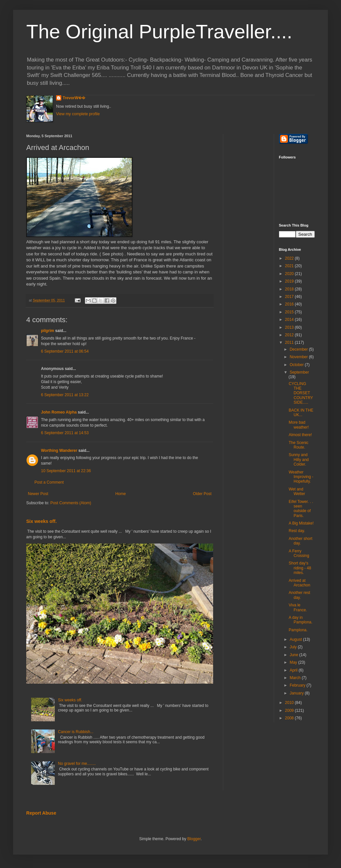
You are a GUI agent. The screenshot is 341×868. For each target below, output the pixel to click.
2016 (290, 304)
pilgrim (48, 331)
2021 (290, 266)
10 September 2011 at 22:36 (66, 471)
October (297, 365)
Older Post (202, 494)
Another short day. (300, 541)
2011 (290, 342)
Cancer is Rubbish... (76, 732)
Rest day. (297, 531)
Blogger (194, 839)
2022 (290, 258)
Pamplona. (298, 630)
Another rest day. (299, 595)
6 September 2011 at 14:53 (65, 433)
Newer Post (38, 494)
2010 (290, 703)
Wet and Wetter (297, 491)
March (296, 678)
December (299, 349)
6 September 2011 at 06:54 (65, 351)
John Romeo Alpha (59, 412)
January (297, 693)
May (294, 662)
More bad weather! (299, 425)
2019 (290, 281)
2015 (290, 312)
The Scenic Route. (298, 445)
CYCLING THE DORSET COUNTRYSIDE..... (301, 393)
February (298, 685)
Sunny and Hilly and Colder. (299, 460)
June (294, 655)
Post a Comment (49, 482)
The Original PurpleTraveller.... (159, 32)
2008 (290, 718)
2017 (290, 297)
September (299, 372)
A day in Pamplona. (300, 620)
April (294, 670)
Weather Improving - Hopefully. (301, 477)
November (299, 357)
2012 (290, 335)
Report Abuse (41, 813)
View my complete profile (78, 114)
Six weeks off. (41, 521)
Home (121, 494)
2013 (290, 327)
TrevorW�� (74, 98)
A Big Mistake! (301, 523)
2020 (290, 274)
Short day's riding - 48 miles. (300, 568)
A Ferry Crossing (299, 553)
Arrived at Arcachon (299, 583)
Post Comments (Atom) (71, 503)
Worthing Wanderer (59, 451)
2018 (290, 289)
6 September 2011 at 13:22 (65, 395)
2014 (290, 320)
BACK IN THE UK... (301, 413)
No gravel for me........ (77, 764)
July (294, 647)
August (296, 639)
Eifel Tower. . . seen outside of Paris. (301, 509)
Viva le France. (298, 607)
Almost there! (300, 435)
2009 (290, 711)
